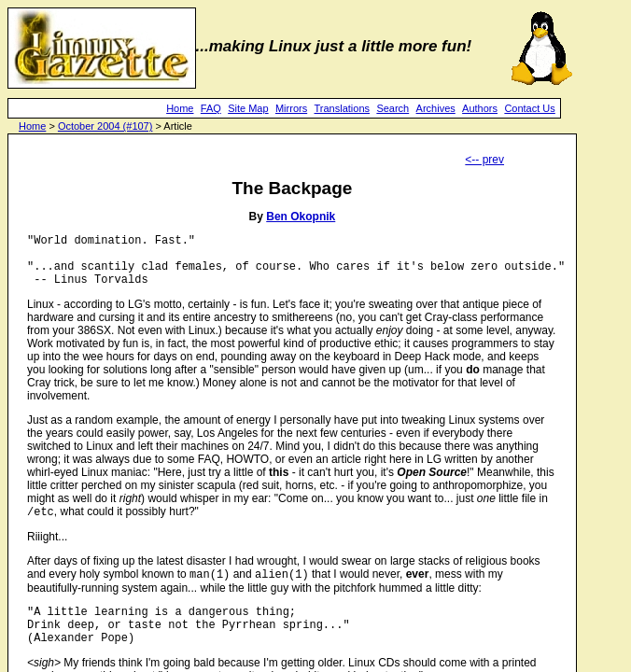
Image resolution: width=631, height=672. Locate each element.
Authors (480, 108)
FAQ (211, 108)
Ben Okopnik (301, 217)
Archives (436, 108)
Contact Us (529, 108)
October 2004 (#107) (105, 126)
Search (393, 108)
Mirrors (291, 108)
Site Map (248, 108)
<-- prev (484, 160)
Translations (343, 108)
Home (180, 108)
